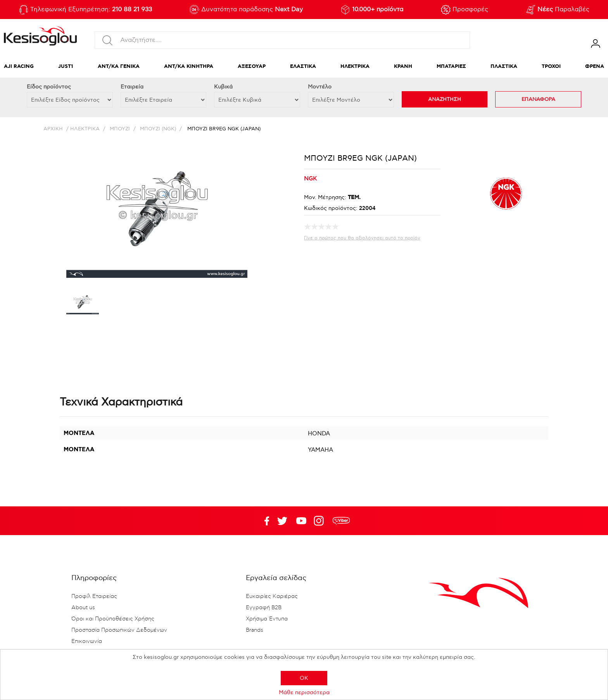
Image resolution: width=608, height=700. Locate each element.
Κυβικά (223, 87)
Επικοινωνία (87, 641)
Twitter (301, 521)
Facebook (263, 521)
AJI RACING (19, 67)
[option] (83, 304)
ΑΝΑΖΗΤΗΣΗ (445, 99)
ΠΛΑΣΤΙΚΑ (504, 67)
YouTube (282, 521)
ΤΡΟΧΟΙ (551, 67)
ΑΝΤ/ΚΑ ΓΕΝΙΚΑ (119, 67)
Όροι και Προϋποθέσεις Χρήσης (113, 619)
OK (304, 678)
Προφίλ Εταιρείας (94, 596)
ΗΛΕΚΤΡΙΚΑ (355, 67)
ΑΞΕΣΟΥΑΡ (252, 67)
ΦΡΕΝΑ (595, 67)
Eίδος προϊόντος (49, 87)
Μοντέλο (320, 87)
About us (83, 608)
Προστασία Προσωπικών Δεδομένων (119, 630)
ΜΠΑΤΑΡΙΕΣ (451, 67)
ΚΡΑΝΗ (403, 67)
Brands (255, 630)
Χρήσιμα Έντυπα (267, 619)
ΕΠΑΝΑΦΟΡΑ (538, 99)
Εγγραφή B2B (264, 608)
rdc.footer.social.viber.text (341, 521)
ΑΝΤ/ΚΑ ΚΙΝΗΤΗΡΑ (189, 67)
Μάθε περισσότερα (304, 692)
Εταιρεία (132, 87)
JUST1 (66, 67)
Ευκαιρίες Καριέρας (272, 596)
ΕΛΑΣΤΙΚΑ (303, 67)
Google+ (320, 521)
